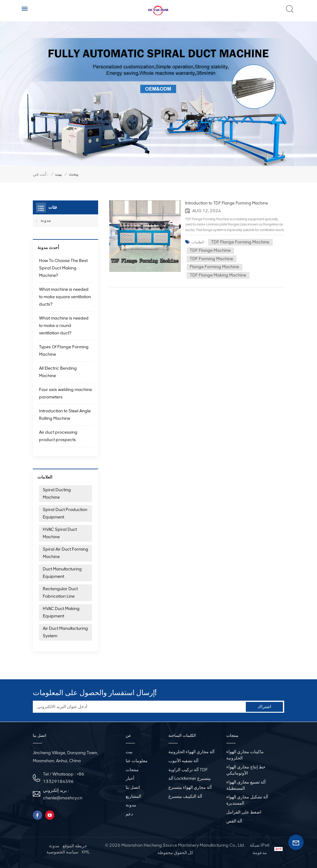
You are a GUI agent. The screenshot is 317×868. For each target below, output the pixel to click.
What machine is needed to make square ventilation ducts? (65, 297)
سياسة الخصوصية (62, 852)
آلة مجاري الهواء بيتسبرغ (190, 787)
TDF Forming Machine (215, 258)
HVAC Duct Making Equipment (61, 612)
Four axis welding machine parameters (65, 393)
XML (86, 852)
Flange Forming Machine (217, 267)
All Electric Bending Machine (58, 372)
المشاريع (133, 796)
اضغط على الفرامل (244, 812)
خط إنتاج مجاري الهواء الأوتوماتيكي (246, 770)
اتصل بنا (133, 787)
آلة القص (234, 821)
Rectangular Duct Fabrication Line (60, 593)
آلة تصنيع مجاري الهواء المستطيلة (246, 785)
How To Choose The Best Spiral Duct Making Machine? (63, 268)
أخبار (130, 778)
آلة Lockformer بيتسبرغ (190, 778)
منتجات (132, 770)
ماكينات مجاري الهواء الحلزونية (245, 755)
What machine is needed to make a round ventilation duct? (64, 326)
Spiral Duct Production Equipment (65, 513)
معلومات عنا (137, 761)
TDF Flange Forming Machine (243, 242)
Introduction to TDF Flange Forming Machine (228, 203)
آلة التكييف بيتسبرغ (185, 796)
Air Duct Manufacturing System (65, 632)
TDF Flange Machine (213, 250)
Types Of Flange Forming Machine (64, 351)
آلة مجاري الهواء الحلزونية (191, 752)
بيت (59, 174)
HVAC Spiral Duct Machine (60, 533)
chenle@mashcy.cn (63, 798)
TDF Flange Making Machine (221, 275)
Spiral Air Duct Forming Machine (65, 553)
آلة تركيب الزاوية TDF (188, 770)
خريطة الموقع (75, 846)
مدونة (46, 220)
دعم (129, 814)
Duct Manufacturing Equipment (62, 573)
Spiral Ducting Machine (57, 494)
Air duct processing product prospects (58, 436)
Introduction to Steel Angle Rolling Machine (65, 415)
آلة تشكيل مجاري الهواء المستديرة (247, 800)
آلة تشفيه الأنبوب (183, 761)
